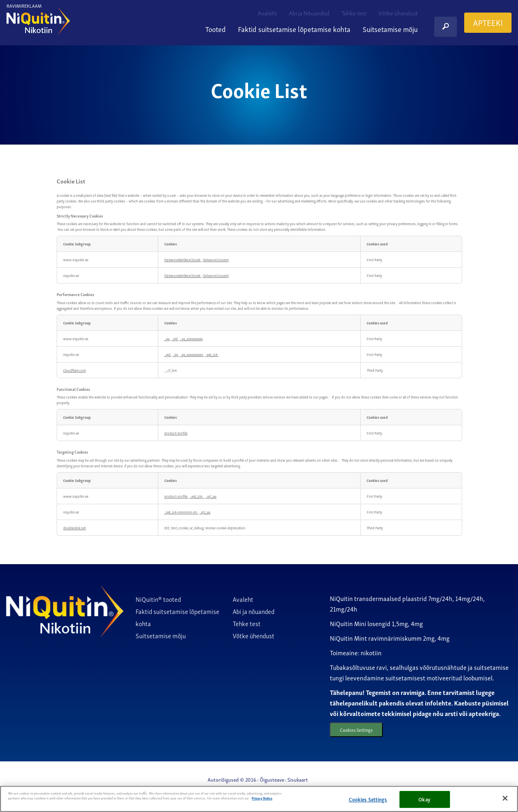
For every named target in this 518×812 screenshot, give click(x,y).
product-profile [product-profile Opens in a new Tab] (176, 433)
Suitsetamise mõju (390, 29)
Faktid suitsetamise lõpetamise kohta (294, 29)
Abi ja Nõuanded (309, 13)
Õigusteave (272, 781)
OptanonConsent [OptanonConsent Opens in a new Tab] (216, 260)
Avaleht (267, 13)
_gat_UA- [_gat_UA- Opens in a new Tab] (212, 354)
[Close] (505, 798)
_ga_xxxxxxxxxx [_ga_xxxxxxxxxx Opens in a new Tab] (191, 339)
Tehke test (354, 13)
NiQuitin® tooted (158, 599)
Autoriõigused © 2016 (232, 781)
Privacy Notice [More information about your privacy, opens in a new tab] (262, 798)
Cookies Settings (359, 730)
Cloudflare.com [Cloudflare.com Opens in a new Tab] (74, 370)
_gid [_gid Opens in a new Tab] (175, 339)
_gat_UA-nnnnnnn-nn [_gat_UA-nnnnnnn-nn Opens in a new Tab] (181, 512)
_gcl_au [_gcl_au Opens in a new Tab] (211, 496)
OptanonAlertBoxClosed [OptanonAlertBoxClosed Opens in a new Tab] (183, 260)
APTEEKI (488, 22)
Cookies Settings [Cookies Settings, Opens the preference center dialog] (368, 799)
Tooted (215, 29)
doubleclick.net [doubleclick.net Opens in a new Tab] (74, 528)
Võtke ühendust (398, 13)
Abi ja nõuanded (254, 611)
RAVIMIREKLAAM (24, 5)
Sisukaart (298, 781)
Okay (425, 799)
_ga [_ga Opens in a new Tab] (167, 339)
